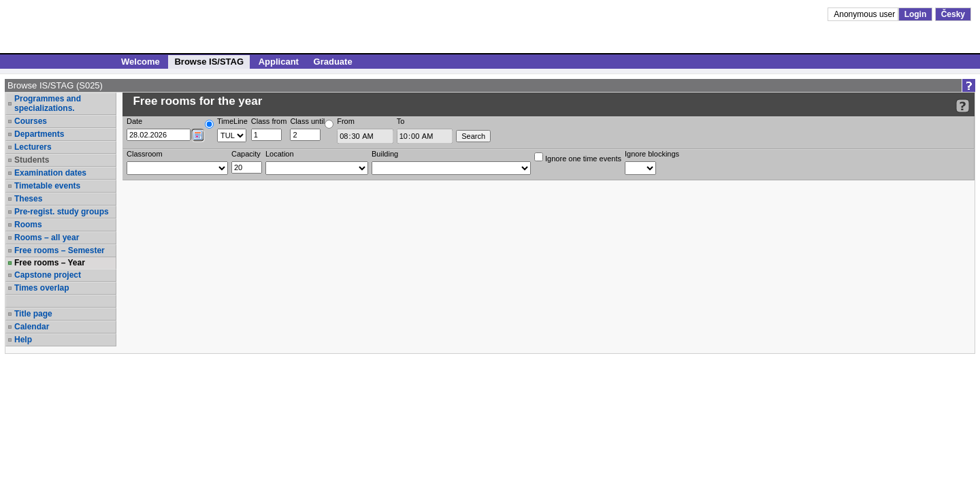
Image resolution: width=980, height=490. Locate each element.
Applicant (279, 62)
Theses (28, 199)
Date (134, 121)
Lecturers (33, 147)
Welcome (141, 62)
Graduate (333, 62)
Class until (307, 121)
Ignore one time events (578, 158)
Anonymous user (865, 14)
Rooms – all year (47, 238)
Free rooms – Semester (60, 250)
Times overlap (42, 288)
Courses (31, 121)
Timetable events (47, 186)
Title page (33, 314)
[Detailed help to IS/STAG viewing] (963, 106)
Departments (39, 134)
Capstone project (48, 275)
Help (23, 340)
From (346, 121)
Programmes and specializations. (48, 103)
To (401, 121)
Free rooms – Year (50, 263)
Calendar (32, 327)
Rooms (28, 225)
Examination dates (50, 173)
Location (280, 154)
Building (385, 154)
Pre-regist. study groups (62, 212)
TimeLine (232, 121)
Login (916, 14)
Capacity (246, 154)
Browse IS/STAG (209, 62)
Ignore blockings (652, 154)
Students (32, 160)
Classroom (145, 154)
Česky (953, 14)
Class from (269, 121)
